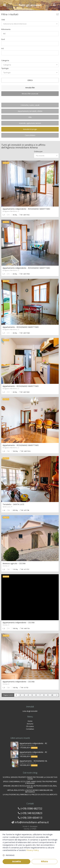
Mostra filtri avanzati (30, 94)
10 (52, 695)
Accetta (16, 861)
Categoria (5, 60)
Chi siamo (30, 726)
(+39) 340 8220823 (31, 813)
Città (3, 20)
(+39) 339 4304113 (31, 818)
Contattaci (30, 729)
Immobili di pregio (30, 129)
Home (30, 721)
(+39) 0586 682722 (31, 808)
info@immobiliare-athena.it (32, 822)
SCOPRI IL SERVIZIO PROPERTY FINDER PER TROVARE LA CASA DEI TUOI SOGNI (30, 778)
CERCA (30, 80)
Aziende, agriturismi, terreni (30, 123)
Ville (30, 117)
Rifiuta (44, 861)
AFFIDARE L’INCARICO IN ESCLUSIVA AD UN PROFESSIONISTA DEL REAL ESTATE (30, 787)
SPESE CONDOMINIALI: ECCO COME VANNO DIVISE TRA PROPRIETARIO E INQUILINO (30, 782)
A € (2, 48)
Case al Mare (30, 135)
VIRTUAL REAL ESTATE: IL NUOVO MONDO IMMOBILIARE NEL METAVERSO (30, 791)
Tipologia (5, 68)
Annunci (30, 724)
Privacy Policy (33, 850)
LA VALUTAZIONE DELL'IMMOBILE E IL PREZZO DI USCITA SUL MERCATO (30, 794)
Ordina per (38, 151)
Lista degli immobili (30, 711)
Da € (3, 39)
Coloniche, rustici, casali (30, 105)
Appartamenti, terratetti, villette (30, 111)
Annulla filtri (30, 88)
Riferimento (6, 29)
